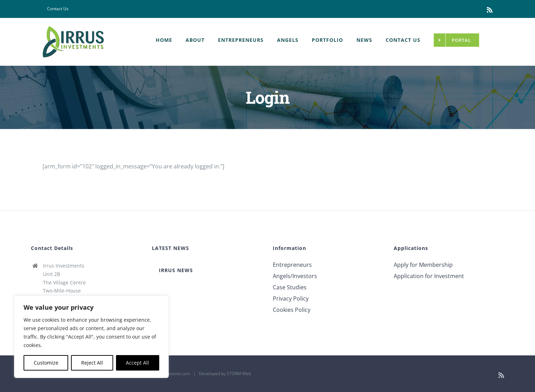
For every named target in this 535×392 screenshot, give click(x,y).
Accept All (137, 363)
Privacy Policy (291, 298)
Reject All (92, 363)
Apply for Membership (423, 265)
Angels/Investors (295, 276)
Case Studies (290, 287)
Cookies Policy (292, 310)
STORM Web (239, 374)
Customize (46, 363)
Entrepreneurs (292, 265)
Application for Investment (429, 276)
